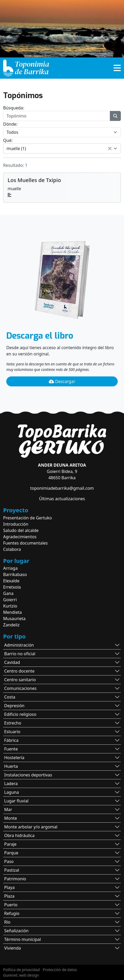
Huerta (11, 766)
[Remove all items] (110, 148)
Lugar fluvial (16, 801)
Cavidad (12, 662)
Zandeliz (11, 625)
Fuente (11, 749)
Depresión (14, 706)
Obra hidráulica (19, 835)
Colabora (12, 549)
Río (7, 922)
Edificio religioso (20, 714)
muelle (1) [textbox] (16, 148)
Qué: (8, 140)
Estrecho (13, 723)
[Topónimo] (57, 116)
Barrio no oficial (20, 654)
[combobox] (62, 148)
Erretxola (12, 587)
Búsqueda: (14, 108)
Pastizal (12, 870)
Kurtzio (10, 606)
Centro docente (19, 671)
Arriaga (10, 568)
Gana (8, 593)
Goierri (10, 600)
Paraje (10, 844)
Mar (8, 809)
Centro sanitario (20, 680)
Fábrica (11, 740)
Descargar (62, 381)
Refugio (12, 913)
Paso (9, 861)
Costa (10, 697)
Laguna (12, 792)
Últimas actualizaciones (62, 499)
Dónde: (10, 124)
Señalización (16, 931)
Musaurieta (14, 619)
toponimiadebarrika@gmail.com (62, 488)
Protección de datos (60, 970)
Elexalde (11, 581)
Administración (19, 645)
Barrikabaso (15, 574)
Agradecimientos (20, 537)
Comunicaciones (20, 688)
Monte (11, 818)
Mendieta (12, 612)
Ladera (11, 784)
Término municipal (23, 939)
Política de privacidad (21, 970)
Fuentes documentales (25, 543)
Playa (9, 887)
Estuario (12, 732)
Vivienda (13, 948)
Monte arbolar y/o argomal (31, 827)
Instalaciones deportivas (28, 775)
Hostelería (14, 758)
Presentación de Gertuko (28, 518)
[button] (117, 70)
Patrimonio (15, 879)
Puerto (11, 905)
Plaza (9, 896)
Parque (11, 853)
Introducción (16, 524)
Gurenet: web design (21, 975)
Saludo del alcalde (21, 530)
